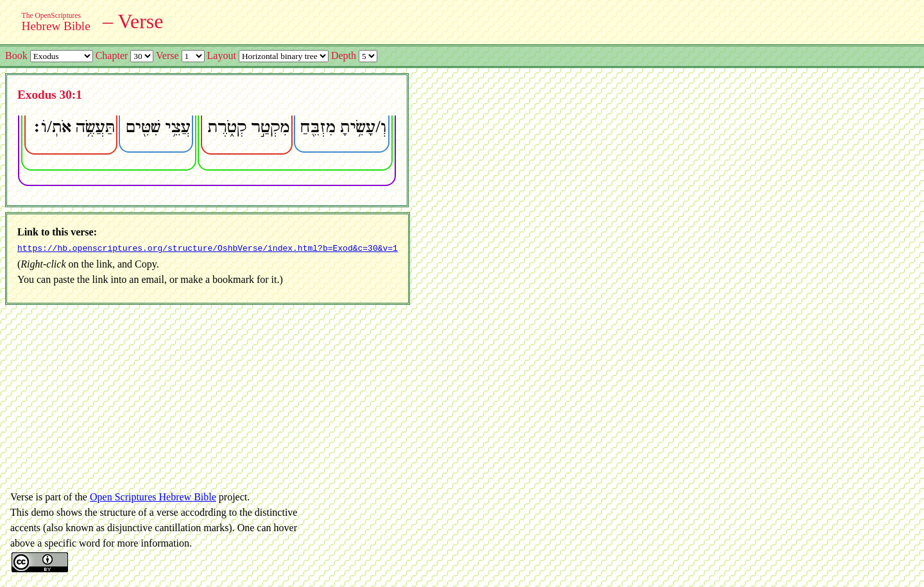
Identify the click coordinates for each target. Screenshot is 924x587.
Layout (222, 55)
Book (16, 55)
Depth (344, 55)
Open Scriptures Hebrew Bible (153, 496)
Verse (167, 55)
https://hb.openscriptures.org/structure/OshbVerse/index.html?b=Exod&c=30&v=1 (208, 248)
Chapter (112, 55)
